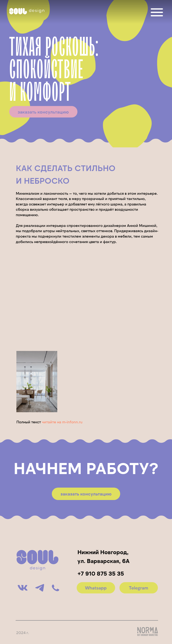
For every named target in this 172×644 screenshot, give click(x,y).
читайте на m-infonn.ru (62, 422)
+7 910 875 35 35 (101, 573)
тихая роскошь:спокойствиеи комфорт (54, 70)
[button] (43, 112)
